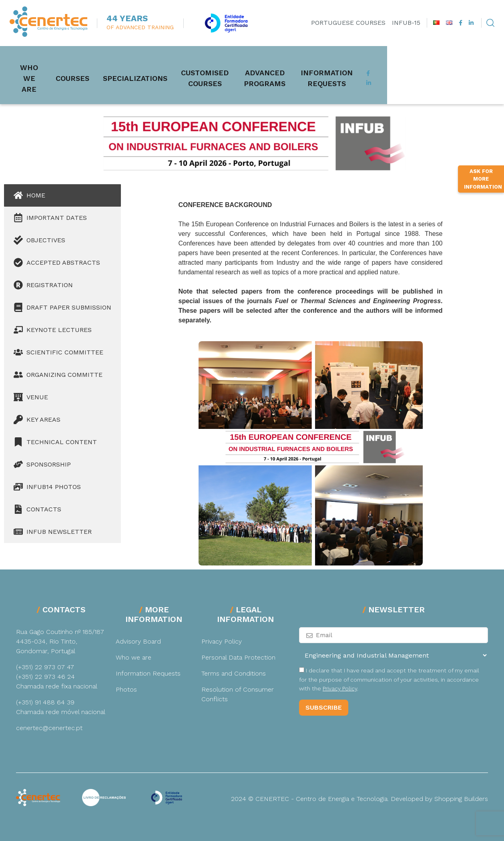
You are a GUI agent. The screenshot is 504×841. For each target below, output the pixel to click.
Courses (95, 66)
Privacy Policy (222, 641)
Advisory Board (138, 641)
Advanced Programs (341, 66)
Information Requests (442, 66)
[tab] (62, 195)
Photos (126, 689)
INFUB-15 (406, 23)
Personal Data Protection (238, 657)
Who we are (40, 66)
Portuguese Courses (348, 23)
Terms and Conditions (234, 673)
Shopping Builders (461, 799)
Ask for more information (483, 283)
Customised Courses (245, 66)
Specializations (158, 66)
